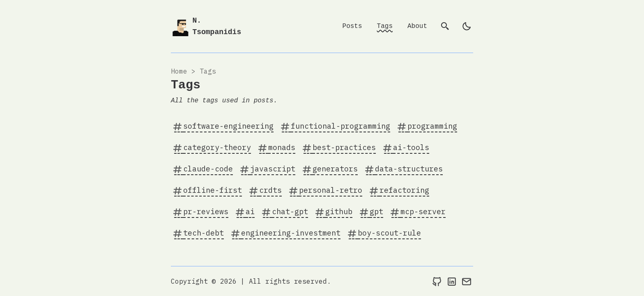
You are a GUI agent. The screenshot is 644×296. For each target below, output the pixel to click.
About (417, 26)
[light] (467, 26)
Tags (385, 26)
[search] (445, 26)
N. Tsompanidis (217, 26)
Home (179, 71)
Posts (352, 26)
